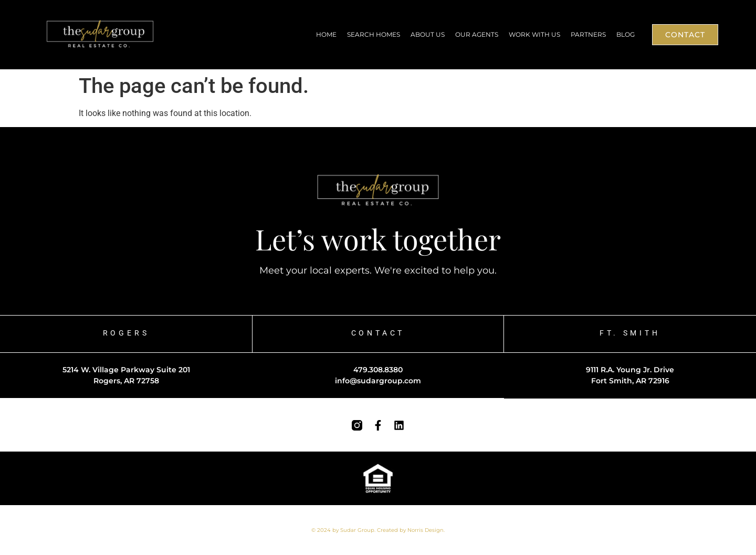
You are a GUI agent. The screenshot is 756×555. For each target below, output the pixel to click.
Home (326, 34)
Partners (588, 34)
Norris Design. (426, 530)
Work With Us (534, 34)
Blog (626, 34)
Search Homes (374, 34)
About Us (428, 34)
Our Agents (477, 34)
